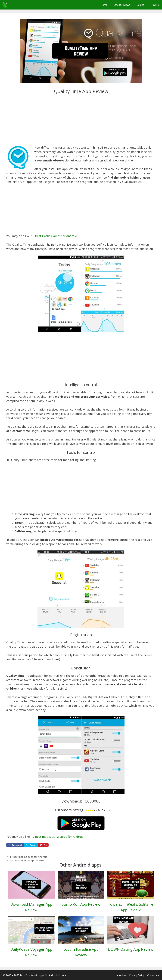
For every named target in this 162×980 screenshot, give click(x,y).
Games (140, 5)
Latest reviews (122, 5)
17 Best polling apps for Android (28, 857)
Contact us (153, 975)
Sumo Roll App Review (81, 904)
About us (121, 975)
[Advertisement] (81, 122)
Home (104, 5)
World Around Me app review (27, 860)
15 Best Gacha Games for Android (54, 236)
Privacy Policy (137, 975)
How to (155, 5)
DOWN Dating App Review (131, 949)
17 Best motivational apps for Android (57, 837)
